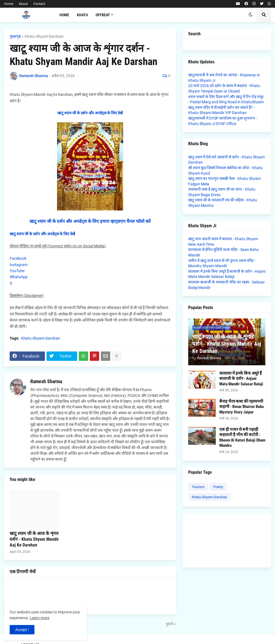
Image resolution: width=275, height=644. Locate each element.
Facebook (18, 258)
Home (9, 4)
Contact (39, 4)
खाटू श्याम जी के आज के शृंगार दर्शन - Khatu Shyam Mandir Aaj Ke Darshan (34, 539)
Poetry (218, 487)
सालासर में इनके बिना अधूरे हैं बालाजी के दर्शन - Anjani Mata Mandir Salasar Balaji (241, 379)
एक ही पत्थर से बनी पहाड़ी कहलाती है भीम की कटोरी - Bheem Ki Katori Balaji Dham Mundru (242, 438)
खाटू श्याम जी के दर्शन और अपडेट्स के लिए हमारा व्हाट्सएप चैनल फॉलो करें (90, 221)
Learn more (40, 618)
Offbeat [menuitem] (103, 15)
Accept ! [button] (22, 630)
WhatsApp (19, 277)
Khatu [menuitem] (82, 15)
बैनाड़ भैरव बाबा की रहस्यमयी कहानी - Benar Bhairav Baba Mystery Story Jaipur (242, 407)
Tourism (198, 487)
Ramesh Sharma (46, 381)
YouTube (17, 271)
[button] (250, 15)
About (23, 4)
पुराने (169, 624)
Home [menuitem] (64, 15)
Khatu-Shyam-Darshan (44, 36)
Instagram (19, 265)
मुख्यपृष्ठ (15, 36)
